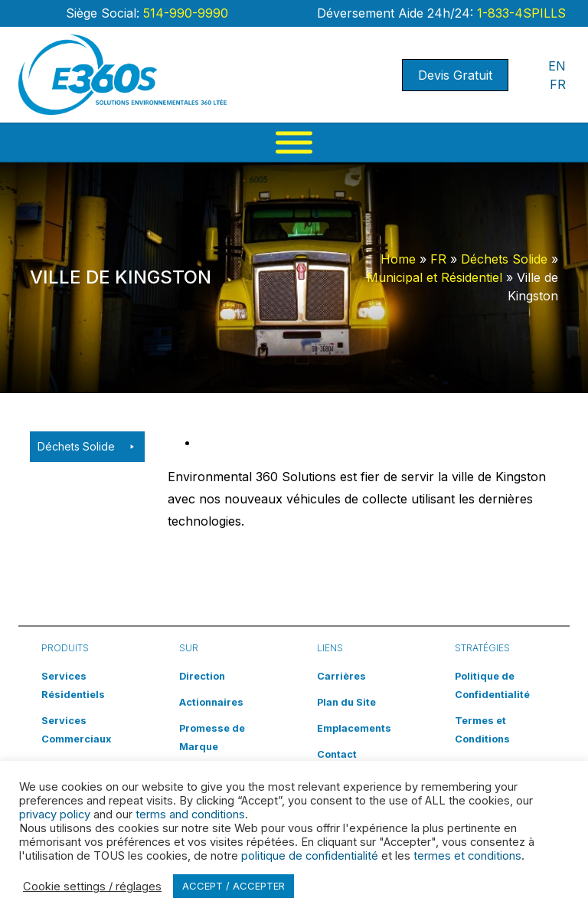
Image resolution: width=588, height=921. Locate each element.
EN (557, 66)
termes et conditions (467, 856)
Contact (337, 754)
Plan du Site (346, 702)
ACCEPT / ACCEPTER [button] (234, 886)
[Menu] (294, 143)
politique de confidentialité (310, 856)
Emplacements (354, 728)
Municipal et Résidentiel (434, 277)
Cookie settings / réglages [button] (92, 887)
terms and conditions (190, 814)
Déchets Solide (504, 259)
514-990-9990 (184, 13)
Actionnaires (211, 702)
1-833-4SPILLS (519, 13)
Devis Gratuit (455, 75)
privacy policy (55, 814)
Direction (202, 676)
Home (398, 259)
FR (558, 84)
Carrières (341, 676)
